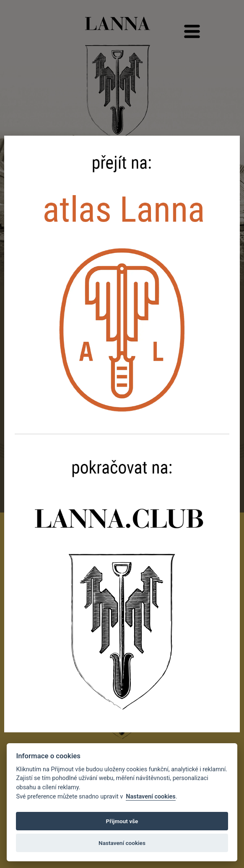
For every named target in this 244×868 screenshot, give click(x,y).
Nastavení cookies (151, 797)
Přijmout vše (122, 821)
